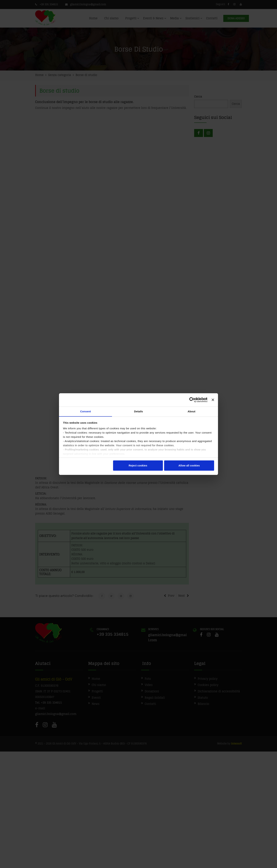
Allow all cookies (189, 466)
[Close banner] (213, 400)
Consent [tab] (86, 411)
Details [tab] (138, 411)
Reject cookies (138, 466)
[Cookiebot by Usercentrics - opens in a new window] (192, 400)
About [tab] (191, 411)
